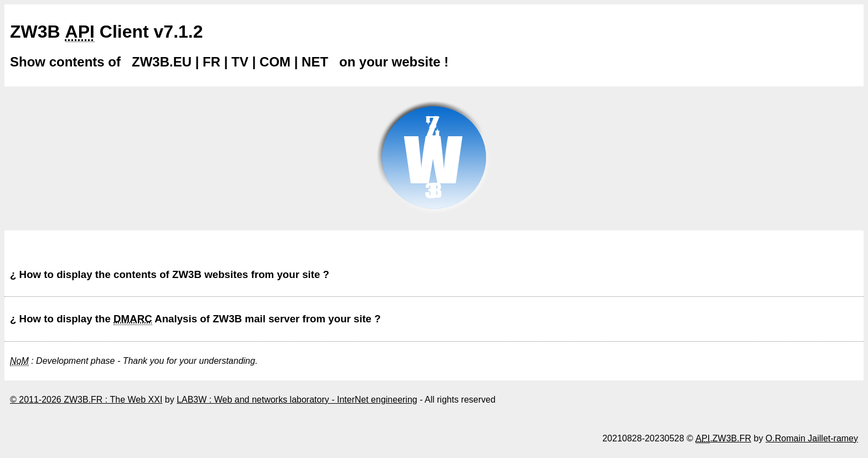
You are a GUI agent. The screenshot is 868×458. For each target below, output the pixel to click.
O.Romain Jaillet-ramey (812, 438)
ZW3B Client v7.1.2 (107, 32)
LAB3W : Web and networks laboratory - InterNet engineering (297, 400)
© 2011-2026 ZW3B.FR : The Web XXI (86, 400)
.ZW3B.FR (724, 439)
